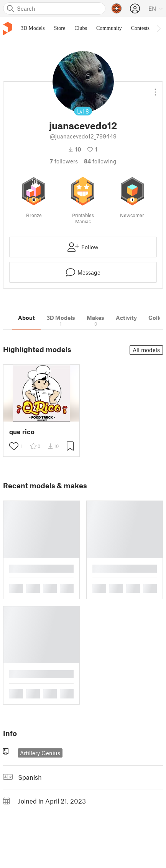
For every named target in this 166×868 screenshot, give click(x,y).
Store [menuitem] (60, 28)
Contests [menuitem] (140, 28)
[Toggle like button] (14, 446)
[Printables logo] (8, 29)
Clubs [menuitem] (81, 28)
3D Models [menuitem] (33, 28)
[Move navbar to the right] (158, 28)
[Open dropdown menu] (155, 89)
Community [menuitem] (109, 28)
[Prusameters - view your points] (117, 8)
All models (146, 350)
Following (100, 161)
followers (64, 161)
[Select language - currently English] (156, 8)
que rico (22, 432)
